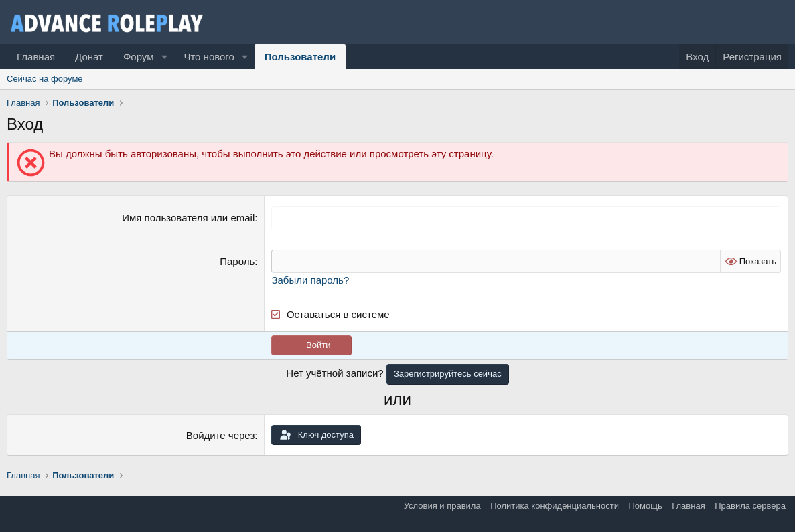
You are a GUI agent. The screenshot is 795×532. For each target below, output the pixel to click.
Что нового (209, 57)
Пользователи (300, 57)
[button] (164, 57)
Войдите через (220, 435)
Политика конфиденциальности (555, 506)
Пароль (237, 261)
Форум (139, 57)
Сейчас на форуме (45, 79)
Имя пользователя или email (188, 218)
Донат (89, 57)
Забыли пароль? (310, 280)
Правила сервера (750, 506)
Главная (36, 57)
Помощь (645, 506)
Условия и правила (442, 506)
